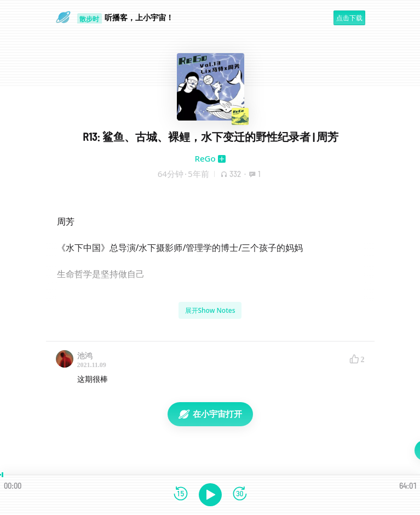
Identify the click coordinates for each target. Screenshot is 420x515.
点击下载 (349, 18)
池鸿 (85, 355)
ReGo (205, 158)
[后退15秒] (181, 494)
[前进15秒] (240, 494)
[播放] (210, 495)
